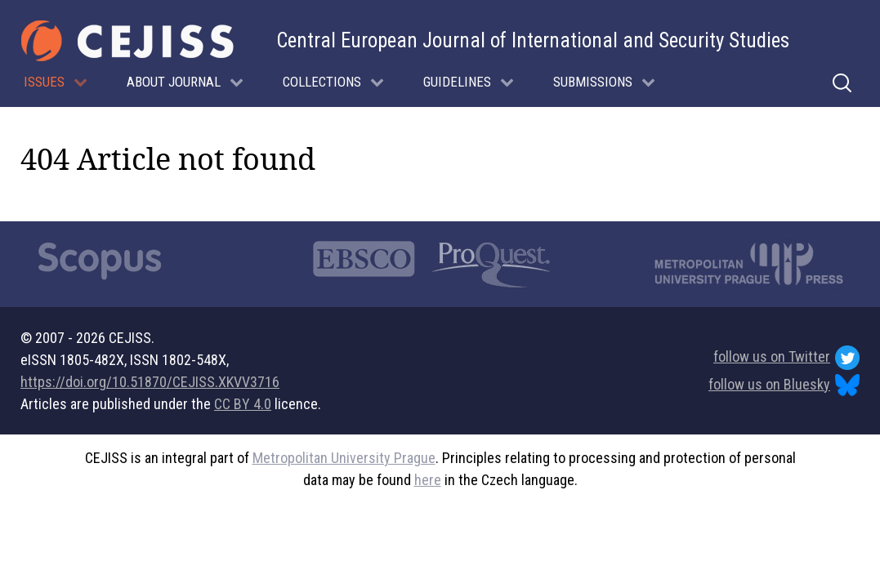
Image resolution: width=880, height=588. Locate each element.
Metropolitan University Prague (344, 458)
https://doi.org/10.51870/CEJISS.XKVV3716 (150, 382)
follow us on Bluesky (784, 385)
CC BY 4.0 (243, 404)
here (428, 480)
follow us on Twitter (786, 358)
